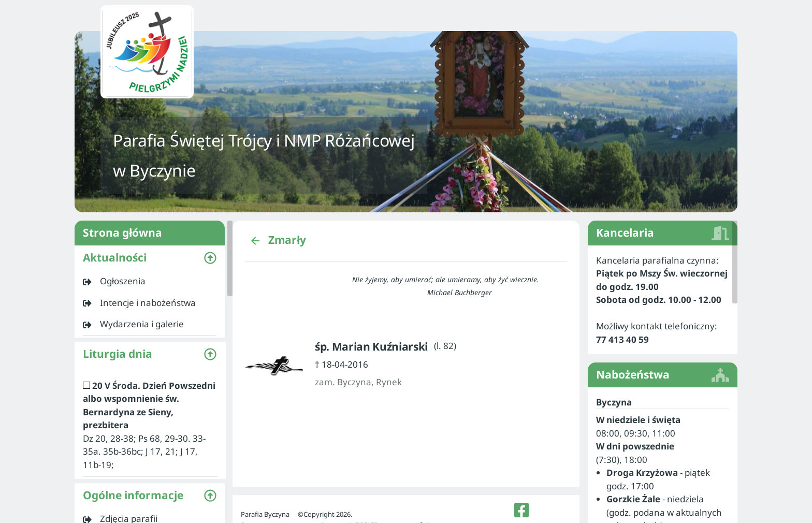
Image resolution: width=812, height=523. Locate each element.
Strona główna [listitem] (150, 233)
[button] (150, 258)
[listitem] (150, 281)
